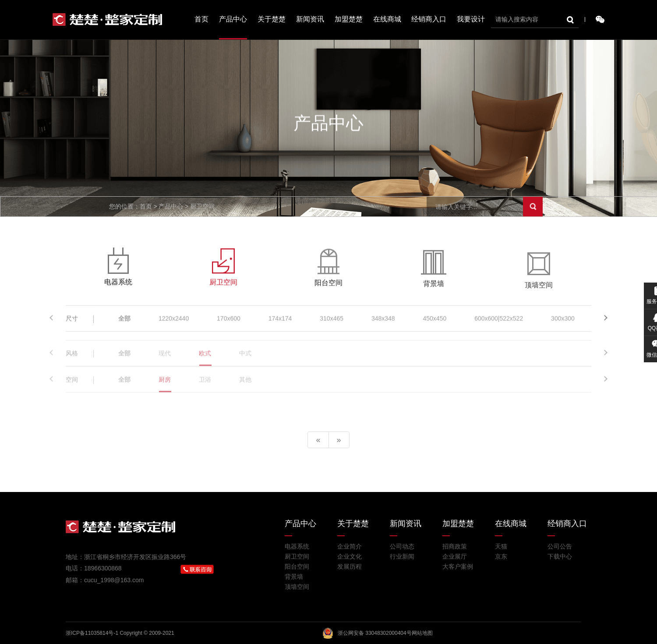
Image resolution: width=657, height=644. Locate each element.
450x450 (435, 322)
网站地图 (422, 633)
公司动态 (402, 546)
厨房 (165, 391)
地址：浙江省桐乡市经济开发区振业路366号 (126, 557)
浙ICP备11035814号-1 (92, 633)
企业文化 (350, 556)
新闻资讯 (310, 19)
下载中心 (560, 556)
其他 (245, 391)
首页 (201, 19)
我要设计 (471, 19)
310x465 (332, 322)
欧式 (205, 364)
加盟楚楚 (349, 19)
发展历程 (350, 566)
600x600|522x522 (499, 322)
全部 (124, 322)
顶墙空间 (297, 587)
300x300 (563, 322)
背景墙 (294, 577)
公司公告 (560, 546)
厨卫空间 (297, 556)
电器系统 (297, 546)
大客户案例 (458, 566)
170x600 (229, 322)
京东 (501, 556)
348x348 (383, 322)
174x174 (280, 322)
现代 (165, 364)
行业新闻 (402, 556)
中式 (245, 364)
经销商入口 (429, 19)
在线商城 (387, 19)
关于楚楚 (272, 19)
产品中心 (233, 19)
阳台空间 (297, 566)
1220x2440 (174, 322)
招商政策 (455, 546)
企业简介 (350, 546)
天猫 (501, 546)
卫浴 (205, 391)
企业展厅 (455, 556)
